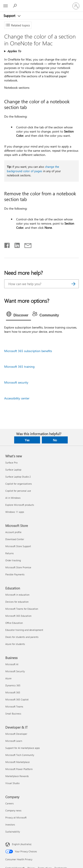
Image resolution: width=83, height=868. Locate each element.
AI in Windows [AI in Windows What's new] (13, 498)
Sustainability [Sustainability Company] (13, 832)
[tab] (19, 315)
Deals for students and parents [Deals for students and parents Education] (22, 637)
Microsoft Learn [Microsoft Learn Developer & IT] (14, 741)
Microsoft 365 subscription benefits (28, 351)
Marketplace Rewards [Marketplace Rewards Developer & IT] (17, 776)
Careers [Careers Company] (10, 803)
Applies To (14, 51)
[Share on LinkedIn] (15, 244)
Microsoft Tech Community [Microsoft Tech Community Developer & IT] (20, 755)
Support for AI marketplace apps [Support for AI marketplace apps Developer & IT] (23, 748)
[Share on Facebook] (7, 244)
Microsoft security (16, 382)
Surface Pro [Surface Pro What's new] (11, 463)
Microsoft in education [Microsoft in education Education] (17, 595)
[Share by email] (26, 244)
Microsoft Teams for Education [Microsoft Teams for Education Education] (22, 609)
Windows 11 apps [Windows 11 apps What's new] (15, 512)
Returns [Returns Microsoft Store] (10, 553)
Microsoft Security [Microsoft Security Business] (15, 671)
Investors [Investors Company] (10, 825)
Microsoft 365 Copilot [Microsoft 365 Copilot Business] (17, 699)
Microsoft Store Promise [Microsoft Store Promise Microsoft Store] (18, 567)
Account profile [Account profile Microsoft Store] (13, 532)
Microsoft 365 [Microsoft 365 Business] (13, 692)
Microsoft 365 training (19, 367)
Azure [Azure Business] (8, 678)
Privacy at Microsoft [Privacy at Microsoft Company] (16, 817)
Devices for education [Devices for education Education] (17, 602)
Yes (27, 440)
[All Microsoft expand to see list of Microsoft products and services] (6, 6)
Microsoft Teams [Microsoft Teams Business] (14, 706)
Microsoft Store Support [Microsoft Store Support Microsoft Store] (18, 546)
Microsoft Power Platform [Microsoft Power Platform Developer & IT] (19, 769)
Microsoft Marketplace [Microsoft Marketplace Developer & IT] (17, 762)
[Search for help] (15, 6)
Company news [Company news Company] (13, 810)
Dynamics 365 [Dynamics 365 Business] (13, 685)
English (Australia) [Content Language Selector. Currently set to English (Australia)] (22, 844)
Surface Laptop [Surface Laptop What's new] (13, 470)
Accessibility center (17, 398)
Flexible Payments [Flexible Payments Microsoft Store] (15, 574)
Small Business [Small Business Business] (13, 714)
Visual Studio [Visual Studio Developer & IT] (12, 783)
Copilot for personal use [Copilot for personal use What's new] (18, 491)
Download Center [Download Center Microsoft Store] (15, 539)
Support (10, 16)
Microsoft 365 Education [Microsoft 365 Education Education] (18, 616)
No (55, 440)
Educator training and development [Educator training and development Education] (24, 630)
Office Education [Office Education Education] (14, 623)
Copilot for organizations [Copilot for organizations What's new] (19, 484)
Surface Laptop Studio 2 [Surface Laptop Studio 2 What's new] (18, 477)
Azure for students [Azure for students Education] (15, 644)
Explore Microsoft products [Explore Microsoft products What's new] (20, 505)
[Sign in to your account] (76, 6)
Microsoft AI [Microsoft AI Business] (12, 664)
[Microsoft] (41, 3)
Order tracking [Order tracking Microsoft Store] (13, 560)
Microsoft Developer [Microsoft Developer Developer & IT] (16, 734)
